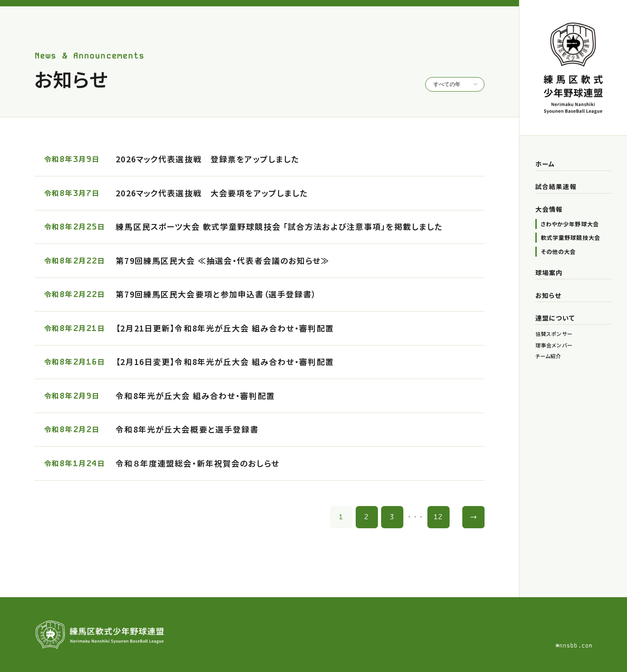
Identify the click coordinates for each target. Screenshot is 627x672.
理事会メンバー (554, 345)
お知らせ (548, 295)
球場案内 (549, 273)
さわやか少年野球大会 (570, 224)
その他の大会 (558, 252)
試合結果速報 (556, 186)
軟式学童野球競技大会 (571, 238)
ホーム (545, 164)
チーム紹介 (549, 356)
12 (438, 517)
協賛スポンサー (554, 334)
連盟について (555, 318)
